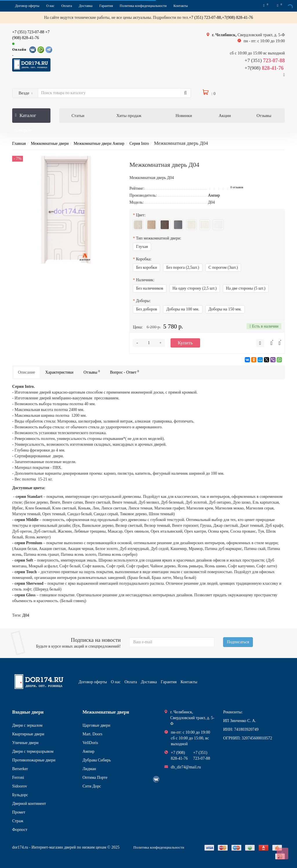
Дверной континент (29, 804)
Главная (19, 144)
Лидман (89, 769)
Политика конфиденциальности (143, 6)
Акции (225, 116)
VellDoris (90, 743)
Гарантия (106, 6)
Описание (27, 372)
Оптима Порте (95, 777)
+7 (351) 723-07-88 (28, 32)
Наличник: (145, 280)
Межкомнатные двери (50, 144)
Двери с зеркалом (27, 725)
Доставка (86, 6)
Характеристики (59, 372)
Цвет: (141, 215)
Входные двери (28, 712)
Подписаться (238, 642)
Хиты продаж (129, 116)
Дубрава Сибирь (97, 760)
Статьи (78, 116)
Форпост (20, 830)
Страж (18, 821)
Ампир (89, 751)
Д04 (26, 615)
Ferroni (18, 777)
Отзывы (264, 116)
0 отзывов (237, 187)
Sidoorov (20, 786)
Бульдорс (20, 795)
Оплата (67, 6)
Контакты (181, 6)
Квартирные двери (28, 734)
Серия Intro (139, 144)
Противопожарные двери (34, 760)
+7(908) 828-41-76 (237, 18)
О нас (50, 6)
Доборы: (143, 301)
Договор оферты (27, 6)
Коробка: (144, 259)
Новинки (184, 116)
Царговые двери (97, 725)
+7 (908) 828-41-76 (179, 755)
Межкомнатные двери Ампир (99, 144)
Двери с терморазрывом (33, 751)
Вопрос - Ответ (124, 372)
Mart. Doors (93, 734)
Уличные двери (25, 743)
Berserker (20, 769)
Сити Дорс (92, 786)
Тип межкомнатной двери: (159, 238)
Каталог (31, 118)
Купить (185, 343)
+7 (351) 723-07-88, (205, 18)
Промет (19, 812)
